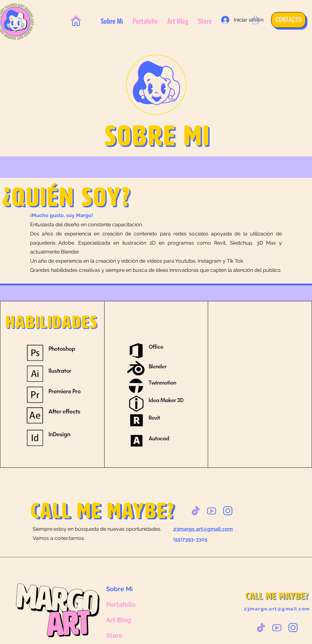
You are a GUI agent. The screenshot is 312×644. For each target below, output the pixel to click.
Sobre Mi (119, 589)
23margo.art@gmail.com (277, 609)
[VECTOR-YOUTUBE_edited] (212, 511)
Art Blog (119, 620)
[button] (255, 20)
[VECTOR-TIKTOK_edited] (195, 511)
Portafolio (121, 604)
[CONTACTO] (286, 19)
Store (114, 635)
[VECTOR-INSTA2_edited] (228, 511)
